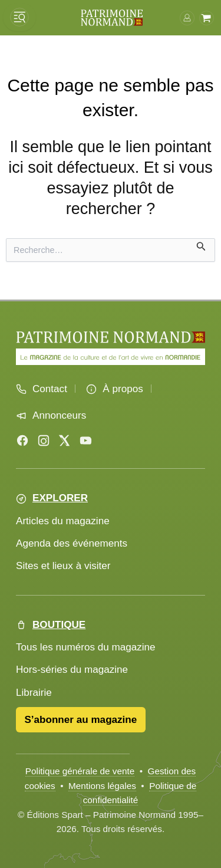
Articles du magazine (63, 521)
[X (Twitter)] (64, 440)
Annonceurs (59, 415)
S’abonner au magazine (80, 720)
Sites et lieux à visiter (63, 566)
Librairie (34, 693)
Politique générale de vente (80, 771)
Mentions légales (102, 786)
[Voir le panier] (207, 17)
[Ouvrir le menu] (19, 17)
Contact (50, 389)
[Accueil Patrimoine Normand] (111, 337)
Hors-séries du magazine (72, 670)
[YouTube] (85, 440)
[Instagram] (44, 440)
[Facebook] (22, 440)
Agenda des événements (72, 543)
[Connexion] (187, 17)
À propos (123, 389)
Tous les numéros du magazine (86, 647)
